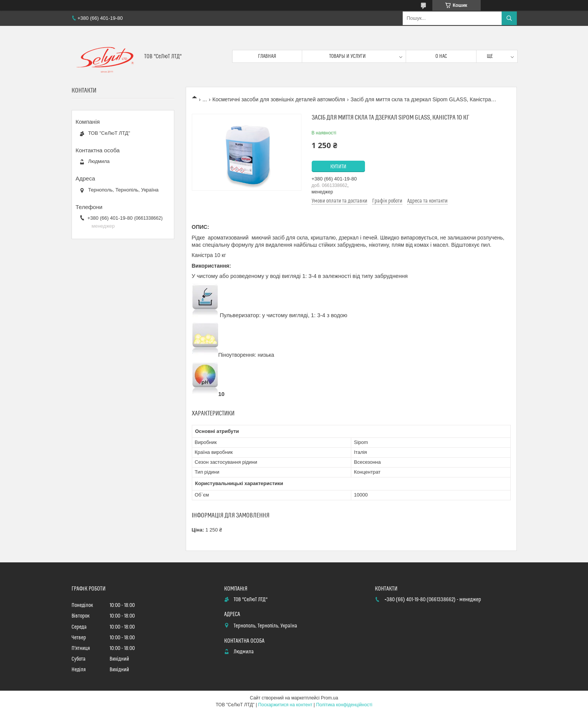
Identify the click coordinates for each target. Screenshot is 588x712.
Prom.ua (329, 698)
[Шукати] (509, 18)
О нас (441, 56)
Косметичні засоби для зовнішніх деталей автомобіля (279, 99)
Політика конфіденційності (344, 705)
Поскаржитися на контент (285, 705)
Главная (267, 56)
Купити (338, 167)
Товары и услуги (347, 56)
